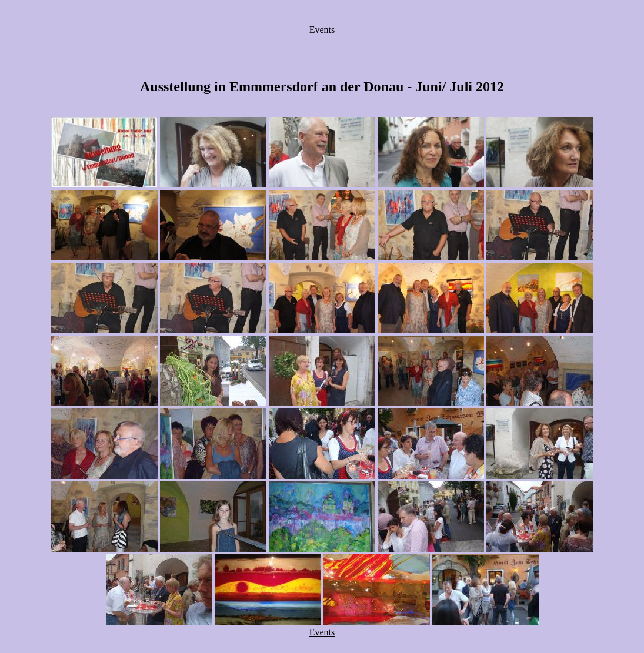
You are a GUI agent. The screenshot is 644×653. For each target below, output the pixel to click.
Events (322, 30)
